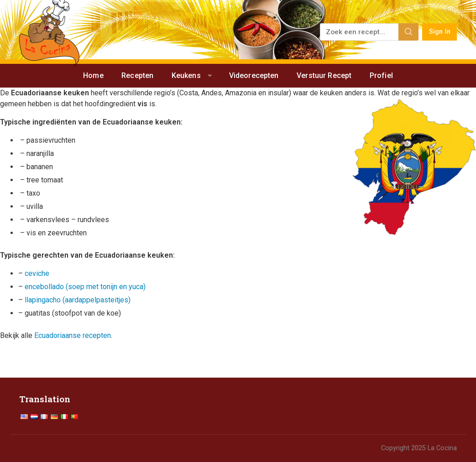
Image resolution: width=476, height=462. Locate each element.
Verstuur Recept (324, 75)
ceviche (37, 273)
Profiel (381, 75)
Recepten (137, 75)
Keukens (186, 75)
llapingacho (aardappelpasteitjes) (78, 300)
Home (93, 75)
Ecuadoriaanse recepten (73, 335)
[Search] (408, 32)
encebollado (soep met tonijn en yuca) (85, 287)
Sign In (440, 32)
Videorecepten (254, 75)
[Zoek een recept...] (360, 32)
